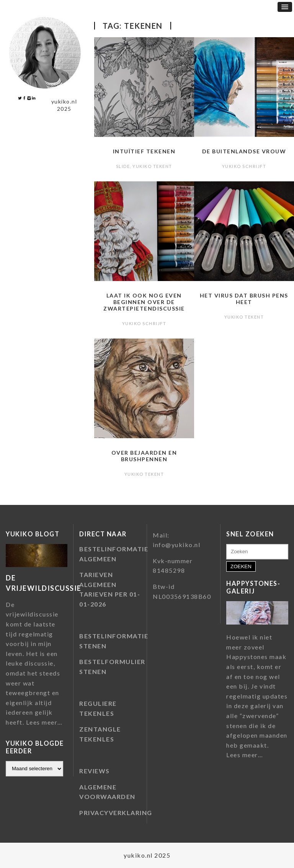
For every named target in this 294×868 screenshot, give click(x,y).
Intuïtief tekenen (144, 151)
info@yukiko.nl (176, 545)
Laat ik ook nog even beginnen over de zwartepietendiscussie (144, 302)
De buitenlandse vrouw (244, 151)
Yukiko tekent (152, 166)
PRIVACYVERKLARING (116, 813)
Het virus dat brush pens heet (244, 299)
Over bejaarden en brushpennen (144, 456)
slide (123, 166)
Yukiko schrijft (244, 166)
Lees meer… (44, 722)
